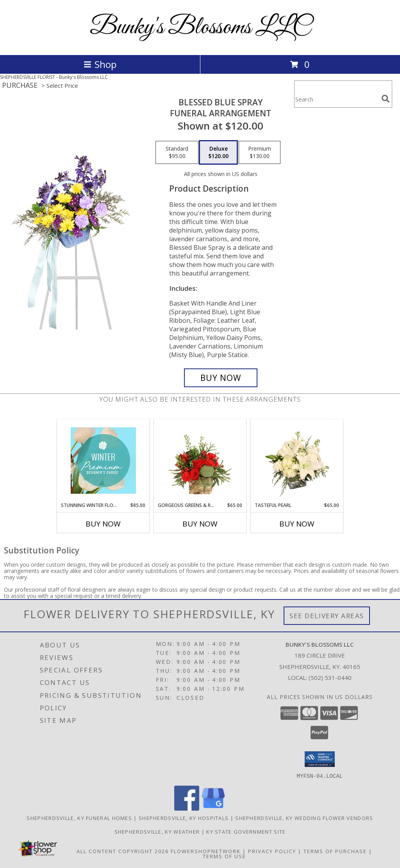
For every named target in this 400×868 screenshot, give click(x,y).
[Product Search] (336, 99)
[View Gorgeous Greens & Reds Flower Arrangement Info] (200, 461)
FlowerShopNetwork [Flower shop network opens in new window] (206, 851)
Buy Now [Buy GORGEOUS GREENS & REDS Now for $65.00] (200, 524)
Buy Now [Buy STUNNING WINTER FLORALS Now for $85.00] (103, 524)
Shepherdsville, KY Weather (157, 831)
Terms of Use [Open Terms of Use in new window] (224, 856)
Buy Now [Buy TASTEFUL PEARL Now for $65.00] (297, 524)
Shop (100, 64)
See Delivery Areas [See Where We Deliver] (327, 616)
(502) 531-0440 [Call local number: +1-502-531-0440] (330, 678)
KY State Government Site (246, 831)
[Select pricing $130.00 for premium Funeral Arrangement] (260, 153)
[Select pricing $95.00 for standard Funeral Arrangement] (177, 153)
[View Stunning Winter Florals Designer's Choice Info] (103, 461)
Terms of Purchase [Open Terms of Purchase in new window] (335, 851)
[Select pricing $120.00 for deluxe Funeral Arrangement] (218, 153)
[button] (320, 759)
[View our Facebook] (187, 808)
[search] (386, 99)
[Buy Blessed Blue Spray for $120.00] (221, 378)
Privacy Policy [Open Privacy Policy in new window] (272, 851)
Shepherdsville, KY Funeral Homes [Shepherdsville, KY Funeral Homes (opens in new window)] (79, 818)
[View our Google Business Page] (213, 808)
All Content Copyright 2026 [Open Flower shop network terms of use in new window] (123, 851)
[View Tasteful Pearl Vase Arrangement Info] (297, 461)
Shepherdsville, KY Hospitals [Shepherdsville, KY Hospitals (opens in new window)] (184, 818)
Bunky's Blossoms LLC (200, 28)
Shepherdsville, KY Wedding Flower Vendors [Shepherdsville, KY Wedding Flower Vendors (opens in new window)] (304, 818)
